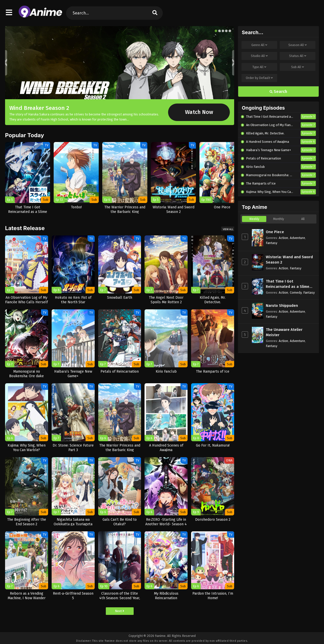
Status (298, 56)
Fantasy (271, 243)
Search (278, 92)
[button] (216, 31)
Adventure (297, 238)
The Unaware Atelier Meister (284, 332)
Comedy (296, 293)
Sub (298, 67)
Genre (259, 45)
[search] (155, 13)
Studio (259, 56)
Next (120, 611)
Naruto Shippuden (282, 306)
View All (228, 229)
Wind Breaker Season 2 (39, 108)
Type (259, 67)
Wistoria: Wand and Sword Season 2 (289, 260)
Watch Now (199, 112)
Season (298, 45)
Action (283, 238)
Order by (259, 78)
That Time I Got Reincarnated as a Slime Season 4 (288, 284)
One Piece (275, 232)
